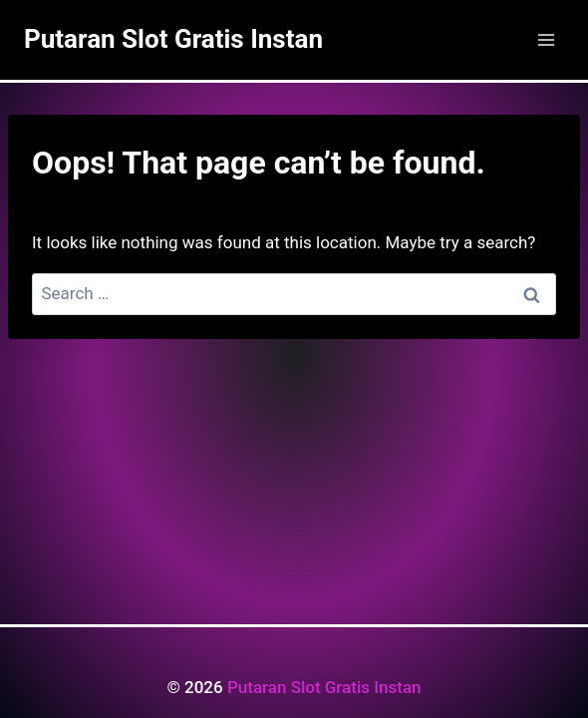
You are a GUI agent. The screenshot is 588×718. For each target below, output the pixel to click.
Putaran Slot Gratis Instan (324, 687)
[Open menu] (546, 39)
